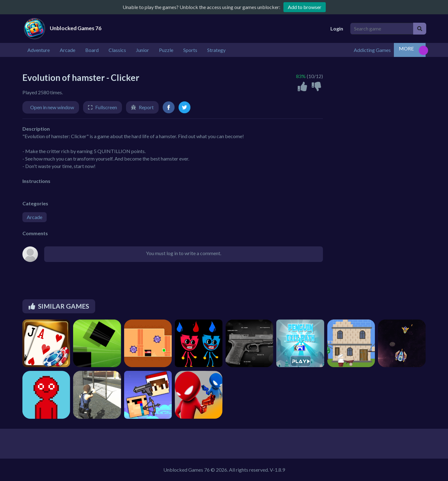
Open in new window (52, 107)
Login (337, 28)
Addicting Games (372, 50)
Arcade (35, 217)
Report (146, 107)
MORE (406, 48)
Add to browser (305, 7)
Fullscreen (106, 107)
